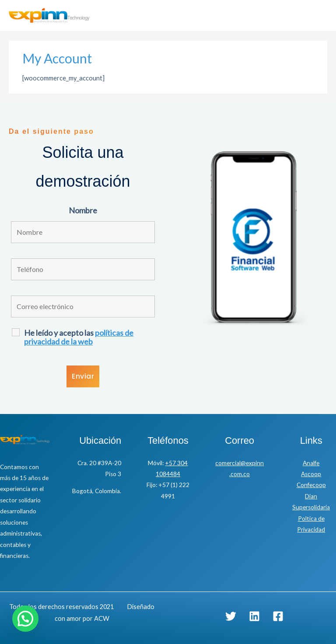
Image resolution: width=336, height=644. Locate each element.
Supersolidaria (311, 507)
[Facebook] (278, 616)
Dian (311, 496)
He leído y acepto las (79, 337)
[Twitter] (231, 616)
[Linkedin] (254, 616)
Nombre (83, 210)
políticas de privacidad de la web (79, 337)
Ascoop (311, 474)
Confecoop (311, 485)
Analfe (311, 463)
